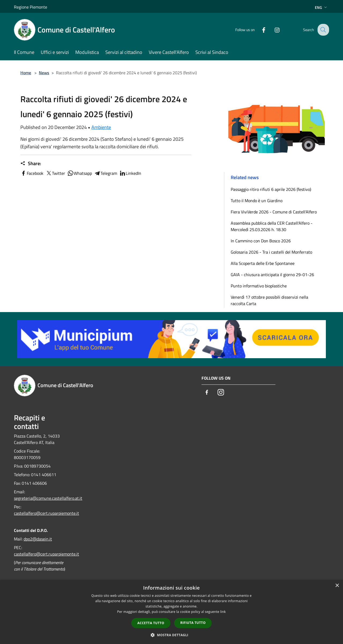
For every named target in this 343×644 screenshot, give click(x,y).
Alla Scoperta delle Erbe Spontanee (263, 263)
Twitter (55, 173)
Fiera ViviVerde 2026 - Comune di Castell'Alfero (274, 212)
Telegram (106, 173)
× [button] (337, 586)
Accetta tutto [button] (151, 623)
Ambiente (101, 127)
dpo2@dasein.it (38, 539)
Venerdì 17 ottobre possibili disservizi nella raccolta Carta (269, 300)
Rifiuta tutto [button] (193, 623)
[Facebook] (259, 30)
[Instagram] (273, 30)
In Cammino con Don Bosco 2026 (261, 241)
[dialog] (171, 612)
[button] (171, 635)
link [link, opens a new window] (223, 612)
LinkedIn (130, 173)
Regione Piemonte (31, 7)
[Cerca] (323, 30)
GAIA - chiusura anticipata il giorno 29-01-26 (272, 275)
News (44, 73)
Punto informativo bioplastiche (259, 286)
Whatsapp (80, 173)
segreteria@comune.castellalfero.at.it (48, 498)
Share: (31, 164)
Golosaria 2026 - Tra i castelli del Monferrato (271, 252)
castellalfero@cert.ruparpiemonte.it (46, 513)
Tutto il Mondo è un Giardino (257, 201)
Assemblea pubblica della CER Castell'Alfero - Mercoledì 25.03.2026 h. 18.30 (272, 226)
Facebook (32, 173)
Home (26, 73)
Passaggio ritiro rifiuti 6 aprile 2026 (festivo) (271, 189)
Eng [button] (321, 7)
